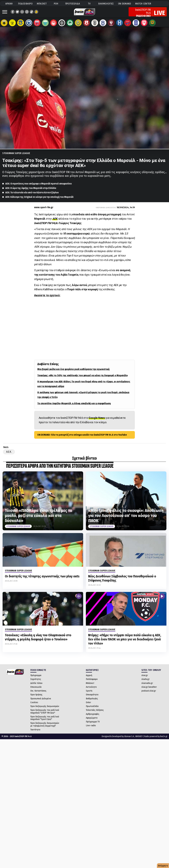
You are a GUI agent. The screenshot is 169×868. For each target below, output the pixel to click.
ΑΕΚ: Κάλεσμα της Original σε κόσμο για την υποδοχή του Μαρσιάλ (39, 200)
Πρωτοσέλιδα (92, 709)
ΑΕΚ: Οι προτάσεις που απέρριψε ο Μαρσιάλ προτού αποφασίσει (39, 187)
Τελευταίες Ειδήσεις (95, 713)
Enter (88, 705)
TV (89, 4)
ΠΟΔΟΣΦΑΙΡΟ (25, 4)
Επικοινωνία (36, 690)
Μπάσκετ (90, 686)
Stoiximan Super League (16, 156)
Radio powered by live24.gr (156, 739)
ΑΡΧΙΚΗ (9, 4)
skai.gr (145, 678)
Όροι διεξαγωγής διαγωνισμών (45, 709)
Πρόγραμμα (36, 678)
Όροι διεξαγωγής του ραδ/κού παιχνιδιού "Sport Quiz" (45, 721)
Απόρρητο (163, 866)
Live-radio (91, 729)
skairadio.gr (147, 686)
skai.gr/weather (149, 690)
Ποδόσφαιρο (92, 682)
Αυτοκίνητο (91, 690)
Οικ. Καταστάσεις (38, 694)
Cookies (34, 705)
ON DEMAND (125, 4)
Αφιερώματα (92, 721)
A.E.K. (9, 455)
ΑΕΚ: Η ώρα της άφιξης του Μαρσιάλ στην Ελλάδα (31, 191)
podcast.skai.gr (149, 694)
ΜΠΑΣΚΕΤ (42, 4)
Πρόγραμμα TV (93, 725)
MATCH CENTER (143, 4)
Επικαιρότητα (92, 698)
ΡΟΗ (56, 4)
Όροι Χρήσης (36, 698)
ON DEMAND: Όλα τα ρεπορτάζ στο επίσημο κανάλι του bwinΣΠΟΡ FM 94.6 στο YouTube (82, 438)
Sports (89, 694)
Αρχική (89, 678)
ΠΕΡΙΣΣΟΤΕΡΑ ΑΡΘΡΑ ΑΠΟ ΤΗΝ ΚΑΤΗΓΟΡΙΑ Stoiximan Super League (60, 469)
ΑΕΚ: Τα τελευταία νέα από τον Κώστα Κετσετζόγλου (32, 196)
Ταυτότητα (35, 733)
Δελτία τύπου (36, 686)
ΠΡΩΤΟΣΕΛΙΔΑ (73, 4)
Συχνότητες (36, 682)
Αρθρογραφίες (93, 717)
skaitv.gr (146, 682)
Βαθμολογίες (92, 702)
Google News (97, 421)
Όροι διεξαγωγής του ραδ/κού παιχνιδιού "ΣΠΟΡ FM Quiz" (45, 714)
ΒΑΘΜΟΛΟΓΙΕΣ (106, 4)
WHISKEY (139, 739)
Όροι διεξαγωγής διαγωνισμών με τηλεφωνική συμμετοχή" (45, 727)
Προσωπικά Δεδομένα (41, 702)
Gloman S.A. (129, 739)
